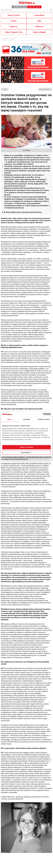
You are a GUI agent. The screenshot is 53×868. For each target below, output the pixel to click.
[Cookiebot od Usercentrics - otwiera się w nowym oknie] (43, 414)
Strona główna (4, 39)
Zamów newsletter (38, 7)
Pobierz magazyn (31, 7)
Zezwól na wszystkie (26, 447)
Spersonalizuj (27, 453)
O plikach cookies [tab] (44, 419)
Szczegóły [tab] (26, 419)
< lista (5, 89)
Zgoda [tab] (9, 419)
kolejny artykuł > (45, 89)
